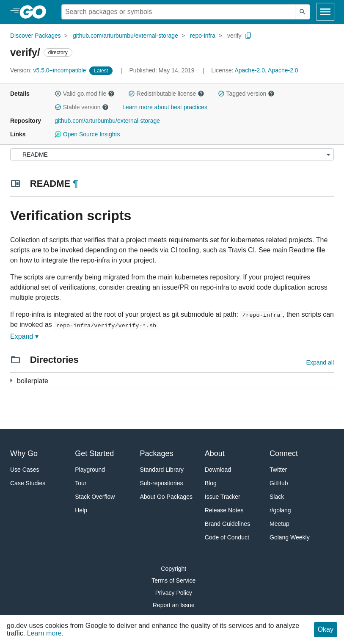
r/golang (280, 510)
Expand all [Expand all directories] (320, 362)
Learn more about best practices (165, 107)
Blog (211, 483)
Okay (326, 629)
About (215, 453)
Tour (81, 483)
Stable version (82, 107)
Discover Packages (36, 36)
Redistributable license (166, 94)
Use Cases (25, 470)
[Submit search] (303, 12)
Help (81, 510)
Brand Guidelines (227, 524)
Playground (90, 470)
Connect (284, 453)
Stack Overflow (95, 497)
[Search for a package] (178, 12)
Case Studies (28, 483)
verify (234, 36)
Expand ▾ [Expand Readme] (24, 336)
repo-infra (203, 36)
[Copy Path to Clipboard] (248, 36)
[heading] (36, 12)
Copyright (173, 569)
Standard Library (162, 470)
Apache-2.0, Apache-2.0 (266, 70)
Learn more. (45, 633)
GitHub (279, 483)
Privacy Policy (174, 593)
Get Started (94, 453)
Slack (277, 497)
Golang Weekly (290, 537)
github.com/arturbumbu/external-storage (125, 36)
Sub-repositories (162, 483)
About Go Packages (166, 497)
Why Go (24, 453)
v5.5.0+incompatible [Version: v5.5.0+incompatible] (49, 70)
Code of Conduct (227, 537)
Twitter (278, 470)
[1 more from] (11, 380)
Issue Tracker (223, 497)
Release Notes (224, 510)
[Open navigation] (325, 12)
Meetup (279, 524)
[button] (58, 94)
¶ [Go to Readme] (75, 184)
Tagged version (246, 94)
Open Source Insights (87, 134)
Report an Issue (174, 605)
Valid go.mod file (85, 94)
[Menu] (172, 154)
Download (218, 470)
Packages (157, 453)
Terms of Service (173, 580)
